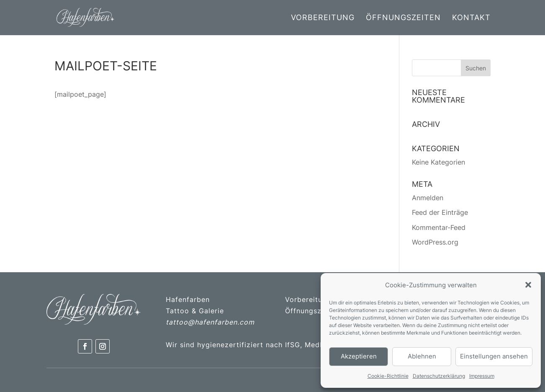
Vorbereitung (323, 18)
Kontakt (471, 18)
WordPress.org (435, 242)
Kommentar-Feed (439, 227)
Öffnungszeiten (403, 18)
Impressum (482, 376)
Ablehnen (422, 356)
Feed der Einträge (440, 212)
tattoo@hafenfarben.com (210, 322)
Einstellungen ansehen (494, 356)
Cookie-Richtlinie (388, 376)
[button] (528, 285)
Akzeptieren (359, 356)
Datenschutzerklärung (439, 376)
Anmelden (428, 198)
